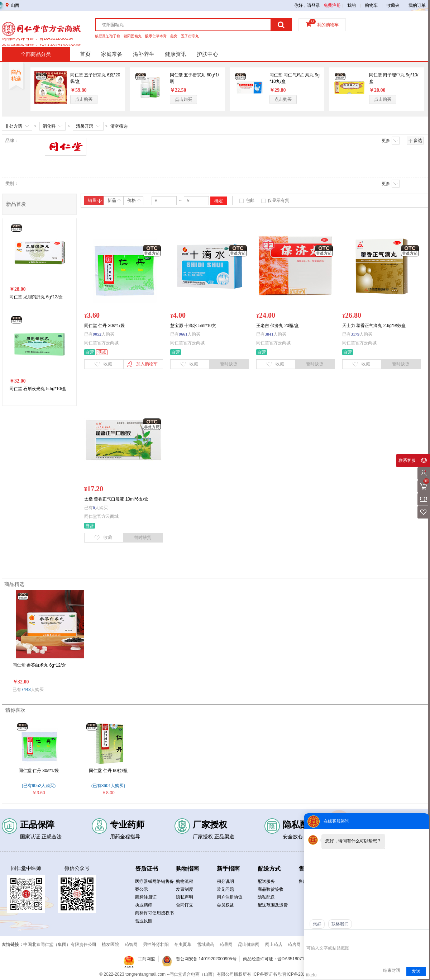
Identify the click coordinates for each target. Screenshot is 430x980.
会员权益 (225, 905)
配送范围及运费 (273, 905)
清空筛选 (119, 126)
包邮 (250, 200)
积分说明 (225, 881)
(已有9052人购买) (39, 786)
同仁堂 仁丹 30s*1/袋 (39, 771)
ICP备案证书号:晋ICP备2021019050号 (290, 974)
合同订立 (185, 905)
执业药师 (144, 905)
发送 (416, 971)
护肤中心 (207, 54)
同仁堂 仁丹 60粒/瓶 (108, 771)
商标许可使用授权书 (154, 913)
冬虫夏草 (183, 945)
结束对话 (392, 970)
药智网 (131, 945)
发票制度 (185, 889)
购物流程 (185, 881)
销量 (95, 200)
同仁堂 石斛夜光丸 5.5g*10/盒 (38, 389)
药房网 (294, 945)
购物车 (371, 5)
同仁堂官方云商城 (101, 343)
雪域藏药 (206, 945)
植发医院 (110, 945)
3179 (355, 334)
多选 (415, 141)
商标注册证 (146, 897)
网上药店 (274, 945)
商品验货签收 (271, 889)
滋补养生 (144, 54)
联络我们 (340, 924)
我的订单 (417, 5)
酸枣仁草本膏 (156, 36)
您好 (317, 924)
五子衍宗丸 (190, 36)
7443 (26, 690)
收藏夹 (393, 5)
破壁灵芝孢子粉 (107, 36)
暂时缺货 (229, 364)
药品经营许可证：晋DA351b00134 (38, 42)
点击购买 (84, 99)
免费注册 (332, 5)
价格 (134, 200)
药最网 (226, 945)
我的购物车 (328, 25)
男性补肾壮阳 (156, 945)
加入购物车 (141, 364)
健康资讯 (176, 54)
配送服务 (266, 881)
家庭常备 (112, 54)
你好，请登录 (307, 5)
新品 (114, 200)
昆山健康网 (249, 945)
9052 (97, 334)
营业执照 (144, 921)
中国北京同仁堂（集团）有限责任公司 (60, 945)
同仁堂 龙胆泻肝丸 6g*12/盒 (36, 297)
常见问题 (225, 889)
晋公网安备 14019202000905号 (206, 959)
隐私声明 (185, 897)
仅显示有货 (278, 200)
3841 (269, 334)
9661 (183, 334)
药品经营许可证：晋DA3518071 (274, 959)
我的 (352, 5)
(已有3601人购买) (108, 786)
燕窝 (174, 36)
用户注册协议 (230, 897)
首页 (85, 54)
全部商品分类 (36, 54)
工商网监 (147, 959)
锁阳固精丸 (133, 36)
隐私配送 (266, 897)
